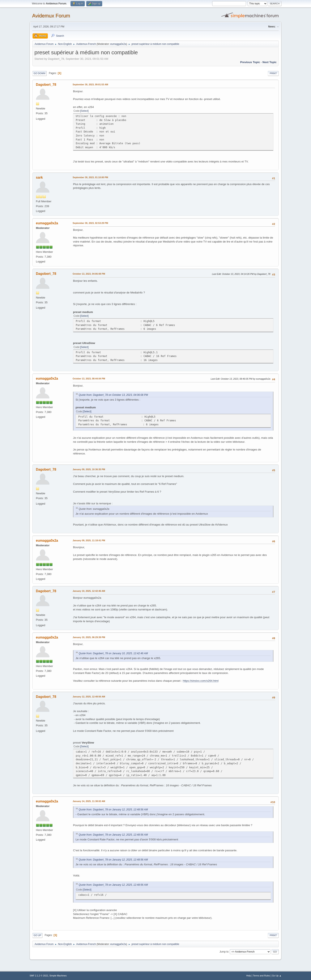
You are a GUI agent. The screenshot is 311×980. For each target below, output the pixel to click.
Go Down (39, 73)
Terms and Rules (262, 976)
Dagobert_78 (46, 85)
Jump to (224, 952)
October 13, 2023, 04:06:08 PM (89, 274)
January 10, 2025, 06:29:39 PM (89, 637)
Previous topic (250, 62)
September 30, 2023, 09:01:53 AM (90, 84)
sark (39, 177)
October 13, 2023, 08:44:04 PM (89, 379)
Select (84, 111)
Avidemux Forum (51, 16)
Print (273, 73)
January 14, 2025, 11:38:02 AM (89, 801)
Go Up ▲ (277, 976)
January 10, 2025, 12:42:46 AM (89, 591)
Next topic (270, 62)
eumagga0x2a (118, 44)
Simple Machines (58, 976)
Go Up (37, 935)
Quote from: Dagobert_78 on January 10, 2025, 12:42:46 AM (113, 653)
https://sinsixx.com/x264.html (201, 681)
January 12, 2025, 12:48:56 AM (89, 697)
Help (249, 976)
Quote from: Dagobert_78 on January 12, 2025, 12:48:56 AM (113, 810)
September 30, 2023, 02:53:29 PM (90, 223)
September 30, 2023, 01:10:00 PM (90, 177)
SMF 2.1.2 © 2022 (39, 976)
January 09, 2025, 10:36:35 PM (89, 469)
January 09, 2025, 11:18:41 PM (89, 540)
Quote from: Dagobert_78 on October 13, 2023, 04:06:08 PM (113, 395)
